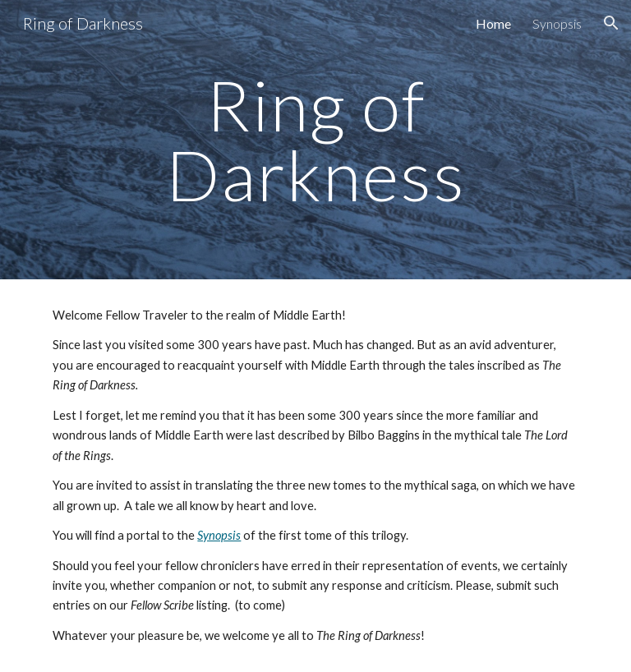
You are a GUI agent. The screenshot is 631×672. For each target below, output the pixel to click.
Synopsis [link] (557, 23)
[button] (611, 23)
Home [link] (493, 23)
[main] (315, 140)
